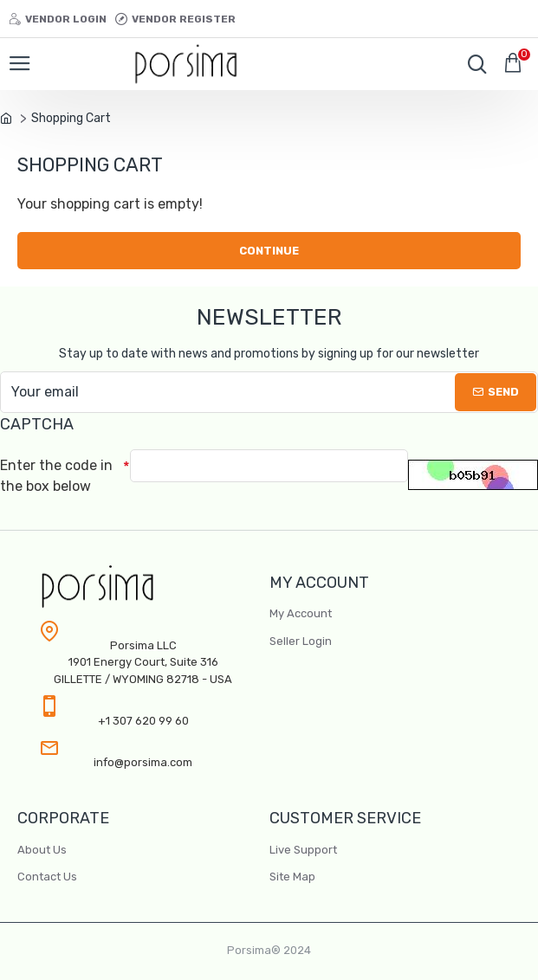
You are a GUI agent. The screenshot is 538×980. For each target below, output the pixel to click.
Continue (269, 251)
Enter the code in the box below (56, 476)
